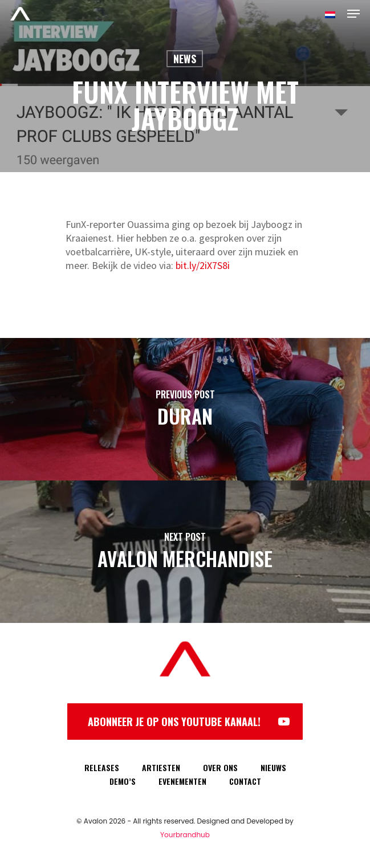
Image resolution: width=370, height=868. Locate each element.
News (185, 59)
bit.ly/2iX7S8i (203, 265)
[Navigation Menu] (353, 14)
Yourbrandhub (185, 835)
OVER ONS (220, 767)
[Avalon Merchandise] (185, 552)
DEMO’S (123, 781)
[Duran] (185, 409)
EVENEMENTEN (182, 781)
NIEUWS (273, 767)
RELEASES (102, 767)
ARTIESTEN (161, 767)
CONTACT (245, 781)
